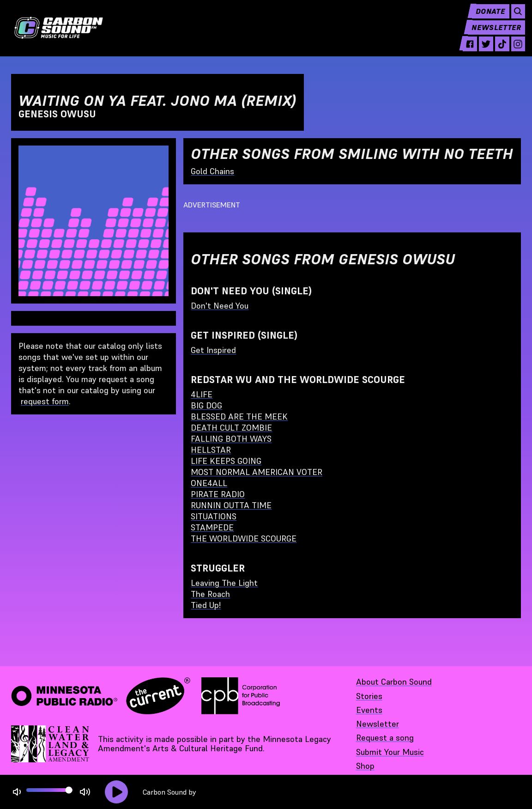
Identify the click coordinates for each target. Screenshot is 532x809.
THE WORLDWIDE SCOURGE (244, 538)
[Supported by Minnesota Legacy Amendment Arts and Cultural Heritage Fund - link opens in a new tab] (51, 744)
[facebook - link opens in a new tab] (462, 52)
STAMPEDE (212, 527)
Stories (369, 696)
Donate (484, 18)
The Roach (210, 594)
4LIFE (202, 394)
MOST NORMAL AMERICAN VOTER (257, 472)
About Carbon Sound (394, 682)
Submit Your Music (390, 752)
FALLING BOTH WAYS (231, 439)
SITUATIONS (214, 516)
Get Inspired (213, 350)
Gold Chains (212, 171)
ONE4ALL (209, 483)
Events (369, 710)
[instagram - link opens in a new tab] (513, 52)
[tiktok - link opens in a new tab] (496, 52)
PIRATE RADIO (218, 494)
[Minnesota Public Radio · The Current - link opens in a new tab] (101, 696)
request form (45, 401)
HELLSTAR (211, 450)
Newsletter (491, 35)
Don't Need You (220, 306)
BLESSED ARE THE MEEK (239, 417)
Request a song (385, 738)
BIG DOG (206, 405)
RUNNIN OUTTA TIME (231, 505)
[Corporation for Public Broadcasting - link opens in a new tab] (241, 696)
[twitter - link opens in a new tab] (479, 52)
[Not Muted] (17, 792)
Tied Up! (206, 605)
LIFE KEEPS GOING (226, 461)
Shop (365, 766)
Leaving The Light (224, 583)
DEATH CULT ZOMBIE (231, 428)
